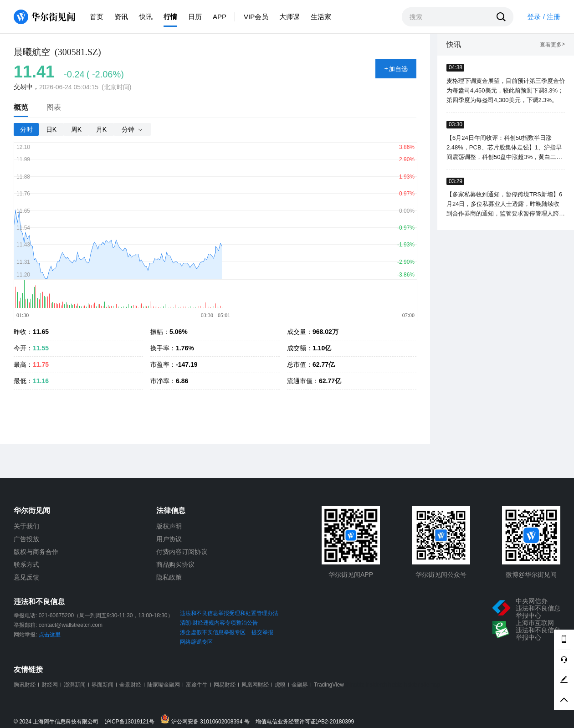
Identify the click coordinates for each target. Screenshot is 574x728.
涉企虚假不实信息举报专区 (213, 632)
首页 (97, 17)
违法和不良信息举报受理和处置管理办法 (229, 613)
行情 (170, 17)
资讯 (121, 17)
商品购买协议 (175, 564)
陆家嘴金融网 (164, 685)
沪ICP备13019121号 (132, 722)
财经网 (50, 685)
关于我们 (26, 526)
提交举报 (262, 632)
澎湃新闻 (75, 685)
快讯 (146, 17)
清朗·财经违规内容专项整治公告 (219, 623)
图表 (54, 107)
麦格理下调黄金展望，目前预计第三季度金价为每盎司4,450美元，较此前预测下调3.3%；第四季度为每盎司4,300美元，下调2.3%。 (506, 90)
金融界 (300, 685)
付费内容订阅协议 (182, 552)
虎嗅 (280, 685)
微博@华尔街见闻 (531, 574)
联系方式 (26, 564)
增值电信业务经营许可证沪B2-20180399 (305, 722)
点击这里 (50, 635)
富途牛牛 (197, 685)
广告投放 (26, 539)
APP (220, 17)
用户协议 (169, 539)
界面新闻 (102, 685)
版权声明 (169, 526)
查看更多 (552, 45)
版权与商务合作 (36, 552)
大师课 (290, 17)
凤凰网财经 (255, 685)
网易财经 (225, 685)
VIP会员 (256, 17)
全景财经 (130, 685)
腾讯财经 (25, 685)
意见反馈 (26, 577)
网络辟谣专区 (196, 642)
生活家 (321, 17)
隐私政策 (169, 577)
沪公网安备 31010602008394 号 (207, 720)
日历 (195, 17)
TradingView (329, 685)
